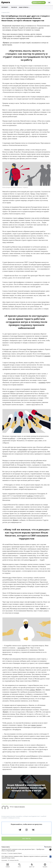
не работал (12, 438)
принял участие (36, 725)
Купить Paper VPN (39, 3)
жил (10, 578)
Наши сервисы (24, 7)
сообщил (32, 690)
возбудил (30, 496)
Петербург (5, 7)
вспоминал (42, 382)
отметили (5, 396)
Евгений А (22, 807)
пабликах (21, 218)
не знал (24, 438)
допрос (12, 391)
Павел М (17, 807)
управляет (47, 356)
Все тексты (27, 839)
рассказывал (22, 648)
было (31, 560)
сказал (21, 487)
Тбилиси (14, 7)
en (49, 3)
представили (23, 449)
